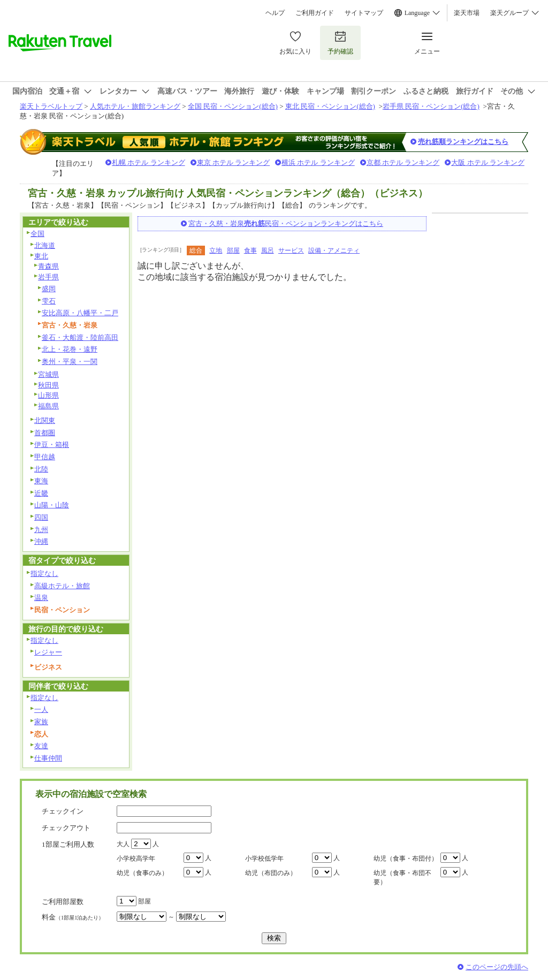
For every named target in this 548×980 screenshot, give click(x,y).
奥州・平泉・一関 (70, 362)
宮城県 (48, 374)
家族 (41, 722)
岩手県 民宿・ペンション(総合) (431, 106)
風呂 (268, 250)
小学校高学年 (136, 859)
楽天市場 (467, 13)
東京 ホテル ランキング (234, 162)
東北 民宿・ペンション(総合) (330, 106)
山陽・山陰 (52, 505)
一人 (41, 709)
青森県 (48, 266)
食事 (250, 250)
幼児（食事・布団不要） (402, 878)
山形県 (48, 395)
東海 (41, 481)
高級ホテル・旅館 (62, 586)
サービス (291, 250)
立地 (216, 250)
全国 (37, 234)
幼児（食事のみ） (142, 873)
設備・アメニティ (334, 250)
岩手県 (48, 277)
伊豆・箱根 (52, 445)
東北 (41, 256)
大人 (123, 844)
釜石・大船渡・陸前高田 (80, 337)
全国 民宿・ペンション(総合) (233, 106)
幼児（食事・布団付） (406, 859)
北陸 (41, 469)
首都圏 (45, 433)
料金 (73, 917)
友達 (41, 746)
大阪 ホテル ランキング (488, 162)
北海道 (45, 245)
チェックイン (63, 811)
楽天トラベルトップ (51, 106)
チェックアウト (66, 828)
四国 (41, 517)
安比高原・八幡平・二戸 (80, 313)
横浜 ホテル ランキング (318, 162)
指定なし (44, 573)
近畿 (41, 493)
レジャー (48, 652)
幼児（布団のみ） (271, 873)
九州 (41, 530)
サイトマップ (364, 13)
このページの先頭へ (497, 967)
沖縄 (41, 541)
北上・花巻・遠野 (70, 349)
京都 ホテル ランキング (403, 162)
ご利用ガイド (315, 13)
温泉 (41, 598)
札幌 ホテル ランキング (149, 162)
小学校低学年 (264, 859)
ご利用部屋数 (63, 902)
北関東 (45, 420)
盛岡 (49, 289)
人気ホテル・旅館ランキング (135, 106)
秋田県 (48, 385)
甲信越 (45, 457)
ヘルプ (275, 13)
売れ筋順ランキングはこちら (463, 142)
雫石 (49, 301)
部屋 (233, 250)
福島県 (48, 406)
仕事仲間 (48, 758)
